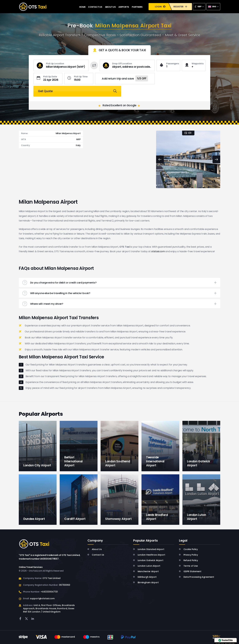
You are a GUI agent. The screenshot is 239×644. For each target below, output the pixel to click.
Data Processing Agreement (196, 577)
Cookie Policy (188, 549)
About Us (95, 549)
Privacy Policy (188, 555)
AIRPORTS (124, 7)
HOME (82, 7)
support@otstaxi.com (42, 598)
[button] (119, 283)
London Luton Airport (147, 566)
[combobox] (199, 7)
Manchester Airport (146, 571)
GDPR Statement (190, 571)
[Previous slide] (160, 159)
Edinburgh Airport (145, 577)
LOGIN (160, 7)
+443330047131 (49, 592)
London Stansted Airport (149, 549)
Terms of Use (188, 566)
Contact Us (96, 555)
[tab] (119, 50)
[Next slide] (216, 159)
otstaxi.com (158, 251)
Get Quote (181, 79)
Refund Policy (188, 560)
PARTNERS (137, 7)
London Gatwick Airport (148, 560)
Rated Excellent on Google (119, 93)
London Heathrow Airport (149, 555)
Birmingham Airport (146, 582)
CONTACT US (95, 7)
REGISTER (180, 7)
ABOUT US (110, 7)
